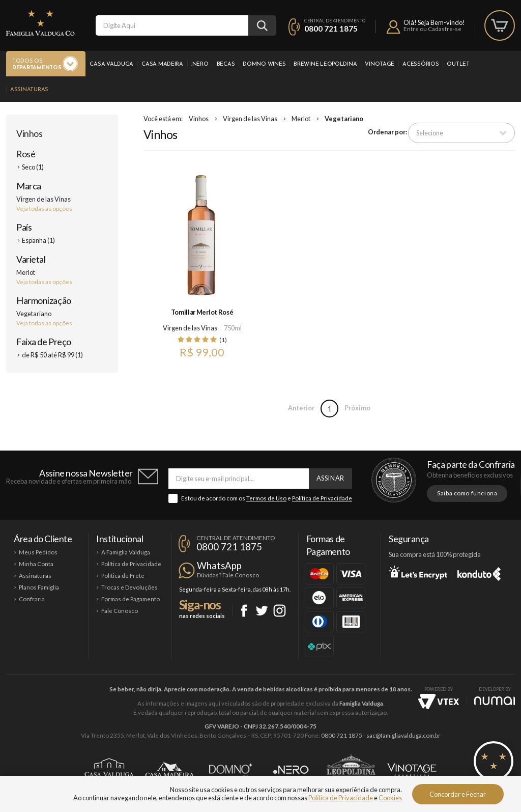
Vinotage (380, 64)
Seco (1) (33, 167)
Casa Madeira (162, 64)
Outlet (458, 64)
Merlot (301, 119)
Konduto (479, 572)
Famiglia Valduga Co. (41, 23)
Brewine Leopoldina (325, 64)
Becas (226, 64)
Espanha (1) (38, 240)
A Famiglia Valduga (126, 552)
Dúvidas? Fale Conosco (228, 575)
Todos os (37, 65)
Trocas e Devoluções (129, 587)
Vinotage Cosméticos (412, 770)
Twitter (262, 611)
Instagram (280, 611)
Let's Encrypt (418, 572)
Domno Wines (264, 64)
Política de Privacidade (322, 498)
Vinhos (29, 133)
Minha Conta (36, 564)
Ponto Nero (291, 770)
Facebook (244, 611)
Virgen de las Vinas (250, 119)
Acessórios (421, 64)
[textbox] (172, 25)
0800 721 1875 (331, 29)
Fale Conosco (120, 611)
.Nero (200, 64)
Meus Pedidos (38, 552)
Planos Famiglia (39, 587)
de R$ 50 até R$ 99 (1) (52, 355)
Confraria (32, 599)
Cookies (390, 798)
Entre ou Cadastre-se (432, 29)
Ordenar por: (387, 132)
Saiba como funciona (467, 493)
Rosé (26, 154)
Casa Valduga (111, 64)
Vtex (439, 702)
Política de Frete (123, 576)
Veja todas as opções (44, 208)
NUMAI (495, 701)
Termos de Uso (266, 498)
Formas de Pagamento (131, 599)
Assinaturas (29, 90)
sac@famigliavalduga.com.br (403, 735)
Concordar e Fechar (458, 794)
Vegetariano (344, 119)
